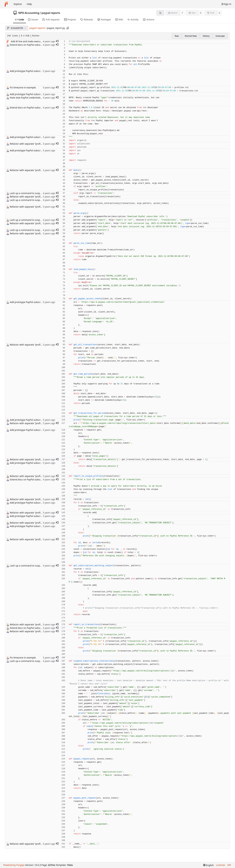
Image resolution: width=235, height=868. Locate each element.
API (229, 865)
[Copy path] (68, 28)
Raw (177, 36)
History (206, 36)
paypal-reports (51, 13)
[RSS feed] (160, 13)
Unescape (220, 36)
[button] (57, 41)
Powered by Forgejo (14, 865)
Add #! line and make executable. (29, 41)
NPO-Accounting (29, 13)
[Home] (6, 4)
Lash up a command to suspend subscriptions (34, 193)
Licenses (221, 865)
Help (29, 4)
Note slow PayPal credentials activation (31, 98)
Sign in (226, 4)
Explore (18, 4)
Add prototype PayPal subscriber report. (31, 71)
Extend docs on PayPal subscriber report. (32, 45)
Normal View (191, 36)
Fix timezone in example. (23, 87)
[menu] (208, 865)
